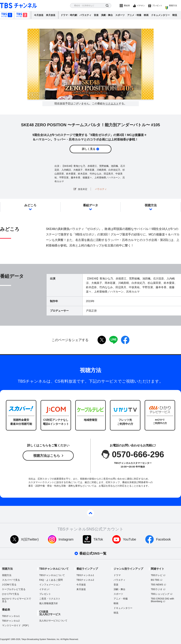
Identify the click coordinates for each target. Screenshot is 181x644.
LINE (113, 340)
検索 (107, 6)
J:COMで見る (9, 585)
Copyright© (5, 639)
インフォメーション (50, 585)
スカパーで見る (11, 580)
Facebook (163, 539)
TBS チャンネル (18, 6)
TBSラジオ (157, 589)
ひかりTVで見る (11, 594)
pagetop (90, 513)
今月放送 (39, 15)
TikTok (98, 539)
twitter (102, 340)
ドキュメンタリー (160, 15)
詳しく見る (89, 149)
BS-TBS (155, 580)
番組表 (127, 6)
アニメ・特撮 (134, 15)
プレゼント (157, 6)
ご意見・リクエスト (50, 599)
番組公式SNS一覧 (93, 553)
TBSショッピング (160, 594)
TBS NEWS (157, 585)
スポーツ (120, 15)
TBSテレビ (157, 575)
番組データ (90, 205)
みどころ (30, 205)
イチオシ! (44, 589)
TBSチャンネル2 (22, 15)
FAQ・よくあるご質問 (51, 580)
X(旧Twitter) (30, 539)
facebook (125, 340)
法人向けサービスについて (53, 621)
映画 (146, 15)
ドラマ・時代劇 (69, 15)
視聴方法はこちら (47, 456)
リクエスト (112, 104)
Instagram (66, 539)
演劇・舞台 (107, 15)
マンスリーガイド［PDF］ (16, 625)
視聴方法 (173, 6)
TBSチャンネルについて (52, 575)
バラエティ (85, 15)
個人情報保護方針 (49, 603)
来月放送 (51, 15)
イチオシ (141, 6)
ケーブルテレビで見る (14, 589)
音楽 (96, 15)
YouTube (130, 539)
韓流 (175, 15)
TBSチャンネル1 (7, 15)
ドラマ (117, 575)
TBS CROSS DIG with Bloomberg (162, 600)
